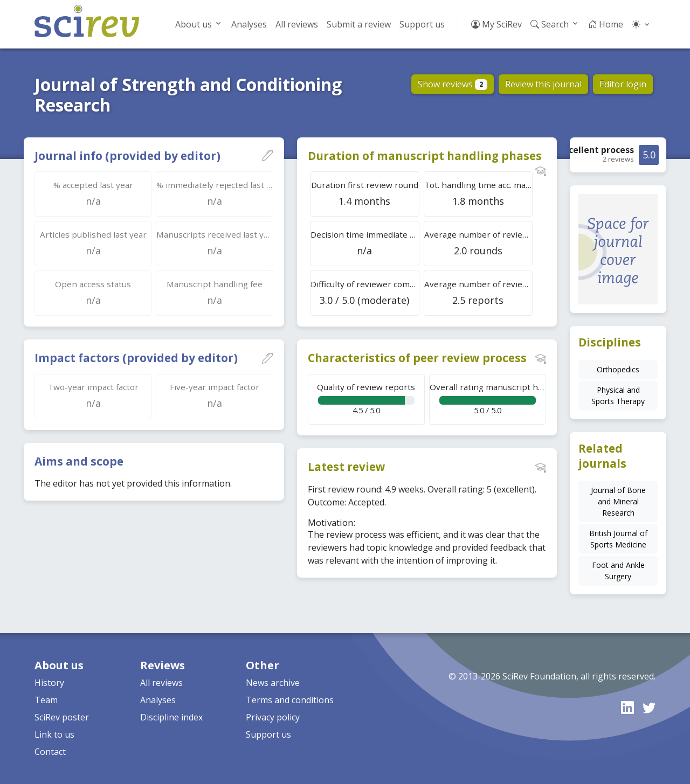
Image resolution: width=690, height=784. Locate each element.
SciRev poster (62, 717)
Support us (422, 24)
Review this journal (543, 84)
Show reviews (453, 84)
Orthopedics (618, 369)
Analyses (249, 24)
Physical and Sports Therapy (618, 396)
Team (46, 700)
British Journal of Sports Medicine (618, 539)
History (49, 683)
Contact (50, 752)
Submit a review (359, 24)
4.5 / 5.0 (366, 398)
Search (550, 24)
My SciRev (496, 24)
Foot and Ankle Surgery (618, 571)
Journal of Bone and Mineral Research (618, 501)
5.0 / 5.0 (488, 398)
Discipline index (171, 717)
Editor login (623, 84)
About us (194, 24)
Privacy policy (273, 717)
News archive (273, 683)
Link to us (54, 734)
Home (606, 24)
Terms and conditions (290, 700)
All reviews (297, 24)
